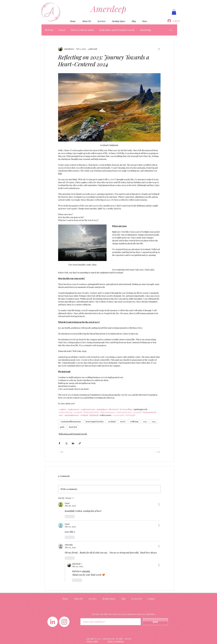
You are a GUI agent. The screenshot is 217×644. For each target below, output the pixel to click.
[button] (174, 12)
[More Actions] (159, 504)
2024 (154, 422)
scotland (112, 422)
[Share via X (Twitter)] (66, 443)
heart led (73, 427)
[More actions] (159, 49)
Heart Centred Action (82, 30)
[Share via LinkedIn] (73, 443)
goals (62, 427)
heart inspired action (95, 422)
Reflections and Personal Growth (117, 30)
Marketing (145, 30)
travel (62, 30)
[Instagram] (64, 622)
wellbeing (134, 422)
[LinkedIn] (53, 622)
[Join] (155, 622)
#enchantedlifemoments (70, 422)
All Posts (49, 30)
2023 (145, 422)
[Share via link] (80, 443)
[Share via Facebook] (59, 443)
